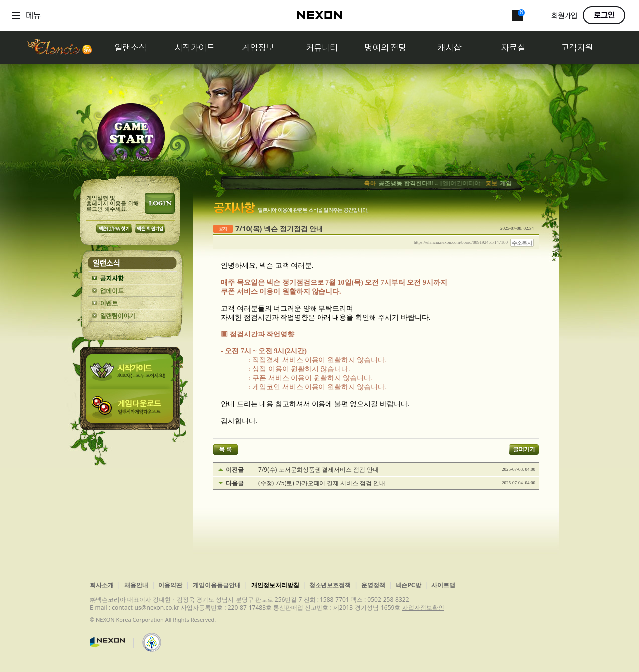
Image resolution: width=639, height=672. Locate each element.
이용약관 (170, 585)
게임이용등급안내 (217, 585)
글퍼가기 (524, 450)
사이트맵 (443, 585)
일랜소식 (131, 48)
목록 (225, 450)
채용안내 (136, 585)
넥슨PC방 (408, 585)
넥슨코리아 (107, 642)
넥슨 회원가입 (150, 228)
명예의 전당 (386, 48)
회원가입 (564, 16)
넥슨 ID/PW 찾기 (114, 228)
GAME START (131, 136)
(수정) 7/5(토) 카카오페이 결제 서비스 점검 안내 (322, 483)
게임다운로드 (132, 410)
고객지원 (577, 48)
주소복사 (522, 243)
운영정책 (373, 585)
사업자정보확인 (423, 607)
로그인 (604, 15)
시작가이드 (195, 48)
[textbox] (376, 343)
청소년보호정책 (330, 585)
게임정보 (258, 48)
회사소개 (102, 585)
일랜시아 (59, 48)
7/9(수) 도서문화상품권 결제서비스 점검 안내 (319, 470)
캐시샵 (450, 48)
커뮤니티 (322, 48)
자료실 (513, 48)
